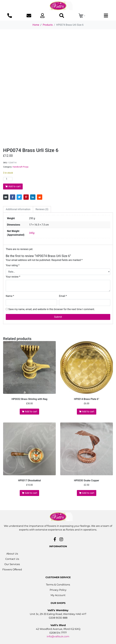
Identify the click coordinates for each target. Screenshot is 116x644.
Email (63, 296)
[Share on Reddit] (40, 197)
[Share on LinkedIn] (33, 197)
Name (10, 296)
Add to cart (15, 186)
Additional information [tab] (18, 209)
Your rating (13, 265)
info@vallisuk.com (58, 636)
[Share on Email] (6, 197)
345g (32, 233)
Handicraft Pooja (20, 167)
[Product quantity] (8, 179)
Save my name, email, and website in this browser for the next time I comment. (52, 309)
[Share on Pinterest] (26, 197)
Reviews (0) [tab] (42, 209)
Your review (13, 277)
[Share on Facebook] (13, 197)
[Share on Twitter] (19, 197)
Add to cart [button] (31, 412)
